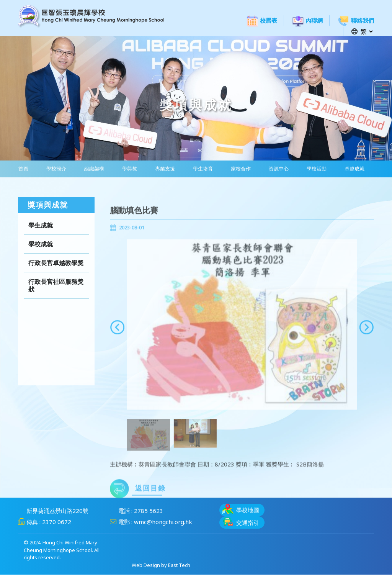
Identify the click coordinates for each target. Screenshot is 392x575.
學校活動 (313, 169)
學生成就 (41, 233)
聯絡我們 (356, 20)
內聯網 (307, 20)
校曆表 (262, 20)
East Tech (179, 565)
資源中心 (276, 169)
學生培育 (201, 169)
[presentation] (117, 338)
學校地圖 (241, 509)
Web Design (146, 565)
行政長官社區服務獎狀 (56, 293)
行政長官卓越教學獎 (56, 270)
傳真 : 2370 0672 (45, 522)
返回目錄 (138, 500)
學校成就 (41, 251)
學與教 (128, 169)
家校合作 (238, 169)
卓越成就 (351, 169)
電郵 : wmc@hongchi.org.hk (151, 522)
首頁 (23, 169)
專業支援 (163, 169)
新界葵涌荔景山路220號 (53, 511)
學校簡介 (56, 169)
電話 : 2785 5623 (136, 511)
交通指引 (241, 522)
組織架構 (93, 169)
